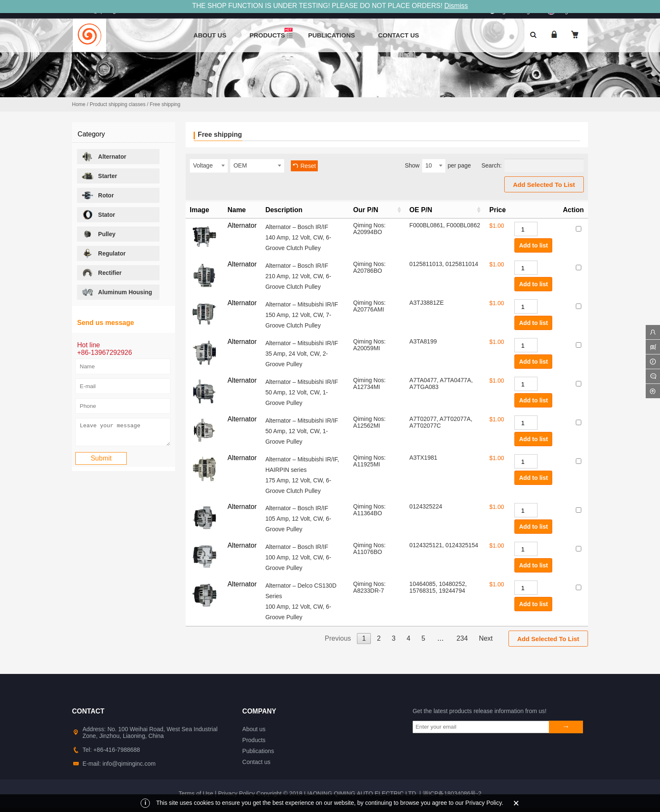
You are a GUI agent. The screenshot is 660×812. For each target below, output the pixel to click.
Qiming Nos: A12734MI (369, 383)
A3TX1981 (423, 458)
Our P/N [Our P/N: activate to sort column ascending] (366, 210)
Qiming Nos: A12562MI (369, 422)
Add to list (533, 245)
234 (462, 638)
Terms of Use (196, 793)
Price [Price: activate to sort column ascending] (497, 210)
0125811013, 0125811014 (444, 264)
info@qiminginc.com (111, 11)
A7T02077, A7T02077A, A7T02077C (441, 422)
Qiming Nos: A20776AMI (369, 306)
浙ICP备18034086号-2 (452, 793)
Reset (308, 166)
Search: (533, 165)
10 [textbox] (429, 165)
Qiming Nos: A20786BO (369, 267)
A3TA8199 (423, 341)
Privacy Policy (236, 793)
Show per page (438, 166)
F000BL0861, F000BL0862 (445, 225)
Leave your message (123, 434)
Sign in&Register (519, 11)
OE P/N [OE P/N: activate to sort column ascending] (421, 210)
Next (486, 638)
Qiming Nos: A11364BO (369, 510)
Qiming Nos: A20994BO (369, 229)
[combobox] (209, 166)
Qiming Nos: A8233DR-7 (369, 587)
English (562, 10)
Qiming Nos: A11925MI (369, 461)
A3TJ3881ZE (427, 303)
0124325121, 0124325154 (444, 545)
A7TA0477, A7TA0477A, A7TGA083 (441, 383)
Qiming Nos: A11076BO (369, 548)
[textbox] (209, 165)
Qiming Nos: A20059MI (369, 345)
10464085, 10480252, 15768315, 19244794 (438, 587)
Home (79, 104)
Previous (338, 638)
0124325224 (426, 506)
